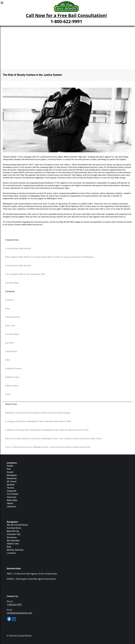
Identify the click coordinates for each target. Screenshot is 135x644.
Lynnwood (11, 507)
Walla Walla (12, 500)
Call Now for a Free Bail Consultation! (66, 15)
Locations (11, 553)
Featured (9, 300)
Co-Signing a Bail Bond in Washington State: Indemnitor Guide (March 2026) (38, 421)
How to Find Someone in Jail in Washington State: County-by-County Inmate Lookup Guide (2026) (48, 447)
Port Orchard (12, 494)
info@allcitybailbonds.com (19, 613)
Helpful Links (13, 544)
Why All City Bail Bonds (17, 525)
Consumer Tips (14, 534)
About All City (13, 531)
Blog (7, 308)
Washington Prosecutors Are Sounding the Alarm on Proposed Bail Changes (38, 413)
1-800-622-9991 (66, 21)
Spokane (11, 485)
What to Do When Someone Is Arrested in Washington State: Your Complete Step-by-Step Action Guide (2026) (53, 438)
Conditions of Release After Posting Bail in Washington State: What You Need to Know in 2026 (47, 430)
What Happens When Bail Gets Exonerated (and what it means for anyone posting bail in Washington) (50, 257)
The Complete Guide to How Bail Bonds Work (25, 274)
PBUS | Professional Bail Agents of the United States (32, 574)
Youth (8, 394)
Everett (10, 472)
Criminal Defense (13, 317)
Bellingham (12, 475)
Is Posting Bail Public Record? (18, 248)
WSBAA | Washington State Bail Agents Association (31, 579)
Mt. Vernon (12, 482)
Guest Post (10, 326)
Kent (9, 469)
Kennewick (12, 478)
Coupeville (12, 491)
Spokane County (12, 377)
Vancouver (12, 497)
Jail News (9, 343)
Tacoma (10, 488)
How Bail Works (12, 283)
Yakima (10, 503)
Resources (12, 537)
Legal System (11, 351)
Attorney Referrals (15, 550)
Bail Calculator (13, 541)
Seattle (10, 466)
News (8, 360)
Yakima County (12, 386)
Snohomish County (13, 368)
